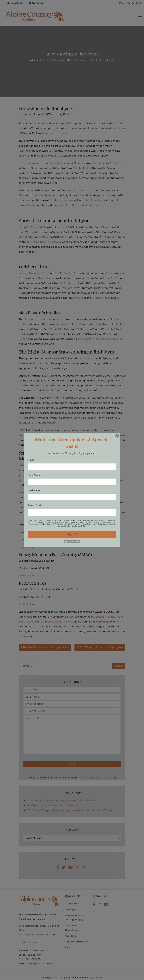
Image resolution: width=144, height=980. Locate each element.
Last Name (34, 490)
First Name (34, 475)
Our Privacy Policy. (79, 526)
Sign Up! (72, 534)
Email (31, 460)
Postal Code (35, 506)
